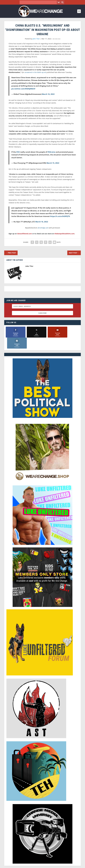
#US (18, 152)
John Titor (36, 39)
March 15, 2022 (53, 163)
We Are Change (45, 862)
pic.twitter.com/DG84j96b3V (23, 89)
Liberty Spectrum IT (58, 865)
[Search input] (39, 2)
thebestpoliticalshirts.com (64, 234)
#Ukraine (51, 152)
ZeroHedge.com (43, 228)
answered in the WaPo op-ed (35, 72)
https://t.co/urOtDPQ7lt (60, 216)
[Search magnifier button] (62, 2)
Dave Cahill (32, 865)
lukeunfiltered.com (25, 234)
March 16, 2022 (48, 94)
